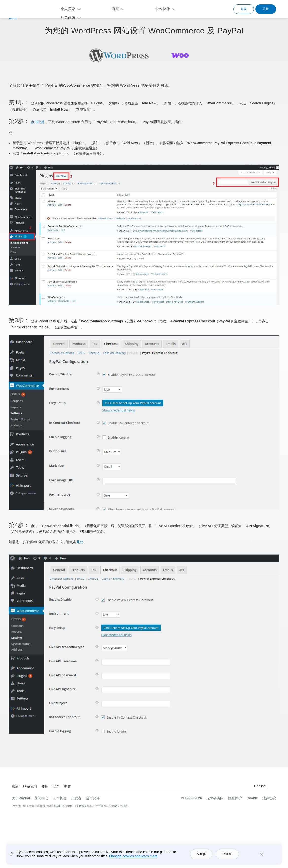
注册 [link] (266, 9)
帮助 (15, 786)
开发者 (76, 798)
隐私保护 (235, 798)
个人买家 (68, 9)
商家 (115, 9)
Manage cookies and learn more (133, 856)
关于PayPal (21, 798)
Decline (227, 854)
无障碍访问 (215, 798)
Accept (201, 854)
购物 (68, 786)
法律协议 (269, 798)
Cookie (252, 798)
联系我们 (30, 786)
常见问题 (68, 18)
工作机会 (60, 798)
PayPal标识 (29, 8)
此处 (80, 542)
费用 (45, 786)
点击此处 (38, 122)
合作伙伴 (163, 9)
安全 (56, 786)
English (260, 786)
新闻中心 (41, 798)
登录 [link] (244, 9)
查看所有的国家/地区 (272, 787)
